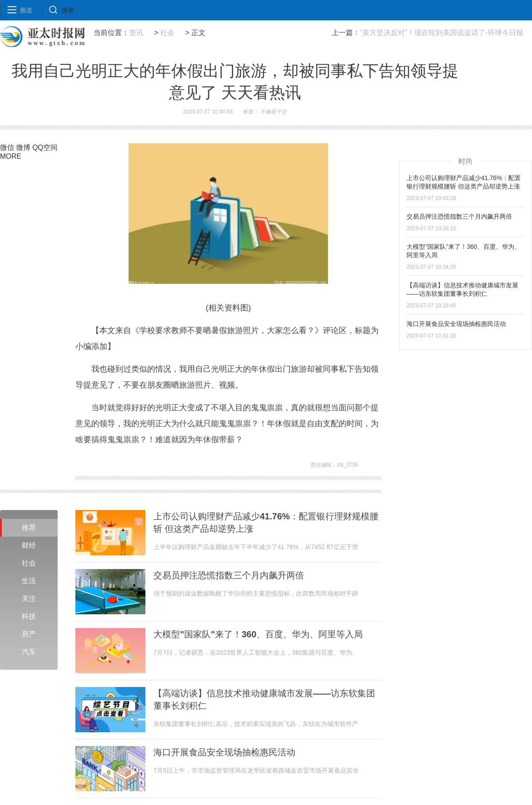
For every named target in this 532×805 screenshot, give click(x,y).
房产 (29, 634)
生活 (29, 581)
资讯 (136, 33)
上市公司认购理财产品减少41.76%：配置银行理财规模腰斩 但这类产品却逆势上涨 (266, 522)
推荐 (29, 528)
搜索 (68, 10)
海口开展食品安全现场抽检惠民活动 (224, 752)
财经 (29, 545)
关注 (29, 599)
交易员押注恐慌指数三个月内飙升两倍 (229, 575)
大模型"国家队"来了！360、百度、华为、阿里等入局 (258, 634)
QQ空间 (45, 147)
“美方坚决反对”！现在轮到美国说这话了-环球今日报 (442, 33)
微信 (7, 147)
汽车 (29, 652)
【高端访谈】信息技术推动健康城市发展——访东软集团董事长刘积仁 (264, 699)
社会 (167, 33)
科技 (29, 616)
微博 (23, 147)
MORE (11, 156)
